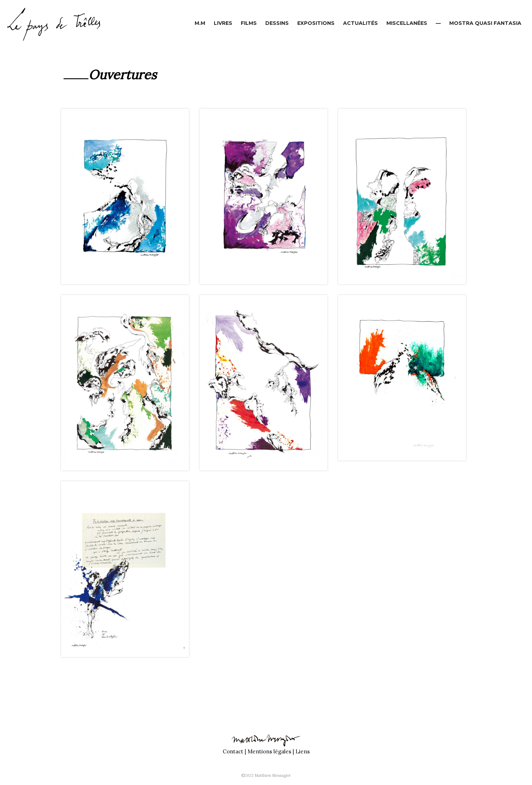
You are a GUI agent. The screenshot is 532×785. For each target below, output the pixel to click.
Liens (303, 751)
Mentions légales (269, 751)
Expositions (316, 23)
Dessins (277, 23)
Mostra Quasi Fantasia (485, 23)
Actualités (360, 23)
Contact (233, 751)
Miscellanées (407, 23)
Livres (223, 23)
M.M (200, 23)
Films (249, 23)
